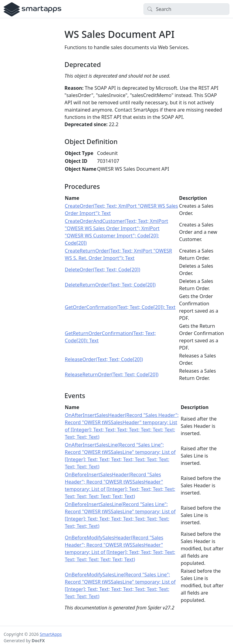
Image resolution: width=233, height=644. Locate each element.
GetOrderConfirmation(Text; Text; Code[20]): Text (120, 307)
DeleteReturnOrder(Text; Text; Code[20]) (110, 285)
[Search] (186, 9)
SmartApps (51, 634)
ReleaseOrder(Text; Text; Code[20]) (104, 359)
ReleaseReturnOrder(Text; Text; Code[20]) (112, 374)
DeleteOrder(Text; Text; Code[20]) (103, 270)
